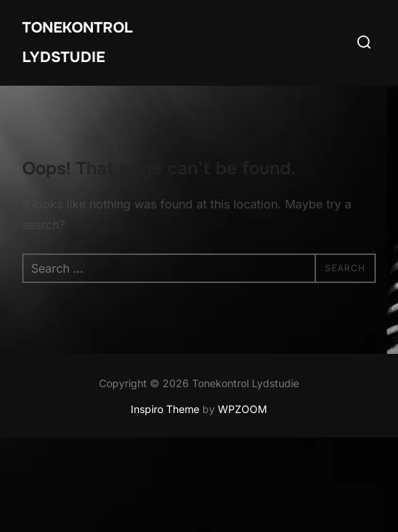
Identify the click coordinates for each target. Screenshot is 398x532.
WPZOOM (243, 409)
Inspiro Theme (165, 409)
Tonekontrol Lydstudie (78, 42)
